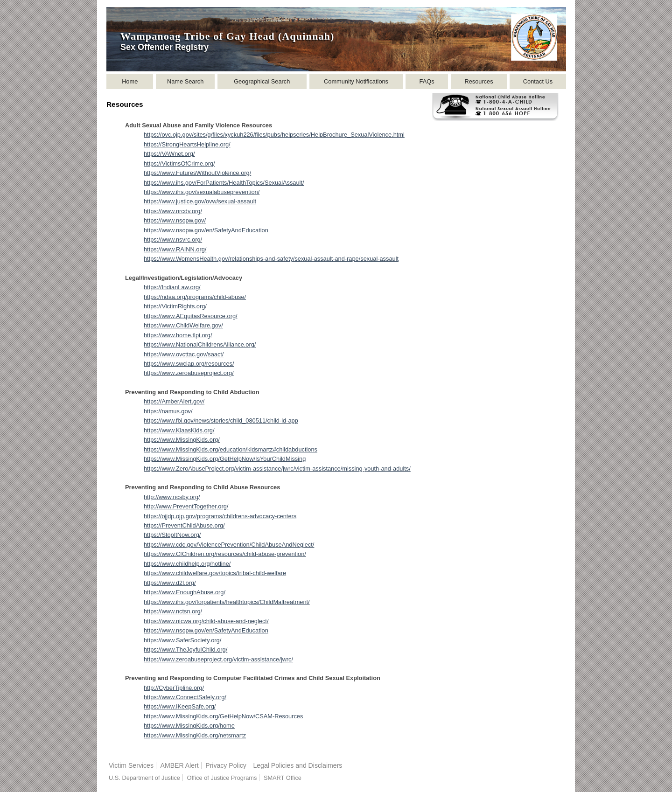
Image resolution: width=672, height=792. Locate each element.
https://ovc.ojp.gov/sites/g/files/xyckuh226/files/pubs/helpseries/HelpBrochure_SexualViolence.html (274, 135)
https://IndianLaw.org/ (172, 287)
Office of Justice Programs (222, 778)
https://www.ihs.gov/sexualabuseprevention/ (202, 192)
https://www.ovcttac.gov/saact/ (184, 354)
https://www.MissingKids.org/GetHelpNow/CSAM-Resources (223, 716)
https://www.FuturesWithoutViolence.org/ (197, 173)
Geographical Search (262, 81)
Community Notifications (356, 81)
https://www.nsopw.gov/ (175, 220)
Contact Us (538, 81)
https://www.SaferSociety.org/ (182, 640)
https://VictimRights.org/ (175, 306)
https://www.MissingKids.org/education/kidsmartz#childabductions (231, 449)
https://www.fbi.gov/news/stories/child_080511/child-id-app (221, 420)
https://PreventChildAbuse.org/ (184, 525)
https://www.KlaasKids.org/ (179, 430)
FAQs (427, 81)
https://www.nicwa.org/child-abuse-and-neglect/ (206, 621)
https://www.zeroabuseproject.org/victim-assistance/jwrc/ (218, 659)
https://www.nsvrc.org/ (173, 240)
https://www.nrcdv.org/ (173, 211)
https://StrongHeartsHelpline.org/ (187, 144)
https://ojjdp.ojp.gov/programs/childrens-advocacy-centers (220, 516)
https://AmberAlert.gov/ (174, 401)
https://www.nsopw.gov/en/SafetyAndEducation (206, 230)
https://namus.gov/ (168, 411)
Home (130, 81)
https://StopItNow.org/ (172, 535)
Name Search (185, 81)
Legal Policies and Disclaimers (297, 765)
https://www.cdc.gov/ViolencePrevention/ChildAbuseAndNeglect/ (229, 545)
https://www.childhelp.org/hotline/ (187, 564)
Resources (479, 81)
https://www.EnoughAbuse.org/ (185, 592)
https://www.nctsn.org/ (173, 611)
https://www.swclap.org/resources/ (189, 364)
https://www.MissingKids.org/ (182, 440)
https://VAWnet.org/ (169, 154)
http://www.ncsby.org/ (172, 497)
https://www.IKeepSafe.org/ (180, 706)
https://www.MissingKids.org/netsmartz (195, 735)
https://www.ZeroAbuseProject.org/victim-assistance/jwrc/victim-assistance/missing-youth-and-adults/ (277, 469)
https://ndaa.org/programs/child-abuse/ (195, 297)
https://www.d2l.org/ (170, 583)
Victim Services (131, 765)
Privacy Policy (226, 765)
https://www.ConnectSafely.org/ (185, 697)
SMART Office (283, 778)
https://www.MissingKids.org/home (189, 726)
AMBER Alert (180, 765)
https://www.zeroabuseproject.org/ (189, 373)
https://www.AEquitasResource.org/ (191, 316)
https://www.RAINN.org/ (175, 249)
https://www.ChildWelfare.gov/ (183, 325)
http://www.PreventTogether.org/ (186, 506)
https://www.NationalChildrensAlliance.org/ (200, 344)
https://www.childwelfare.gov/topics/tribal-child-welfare (215, 573)
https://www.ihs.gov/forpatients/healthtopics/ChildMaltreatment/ (227, 602)
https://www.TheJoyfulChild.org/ (185, 650)
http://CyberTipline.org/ (174, 688)
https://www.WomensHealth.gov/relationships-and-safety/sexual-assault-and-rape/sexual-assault (271, 259)
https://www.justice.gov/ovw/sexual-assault (200, 201)
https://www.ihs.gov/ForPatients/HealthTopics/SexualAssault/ (224, 183)
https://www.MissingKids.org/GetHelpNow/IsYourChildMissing (225, 459)
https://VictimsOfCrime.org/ (179, 163)
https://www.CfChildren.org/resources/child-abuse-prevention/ (225, 554)
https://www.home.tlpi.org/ (178, 335)
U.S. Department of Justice (144, 778)
